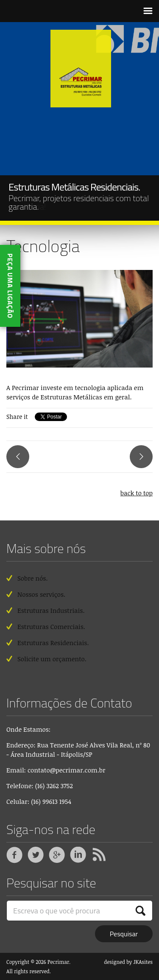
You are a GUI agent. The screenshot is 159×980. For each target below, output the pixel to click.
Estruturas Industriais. (51, 610)
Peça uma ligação (10, 286)
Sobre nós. (32, 578)
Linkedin (78, 855)
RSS (99, 855)
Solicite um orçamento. (52, 659)
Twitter (36, 855)
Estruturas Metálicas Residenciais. (74, 187)
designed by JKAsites (128, 962)
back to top (137, 493)
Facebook (14, 855)
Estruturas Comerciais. (51, 626)
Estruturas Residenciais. (53, 643)
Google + (57, 855)
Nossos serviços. (41, 594)
